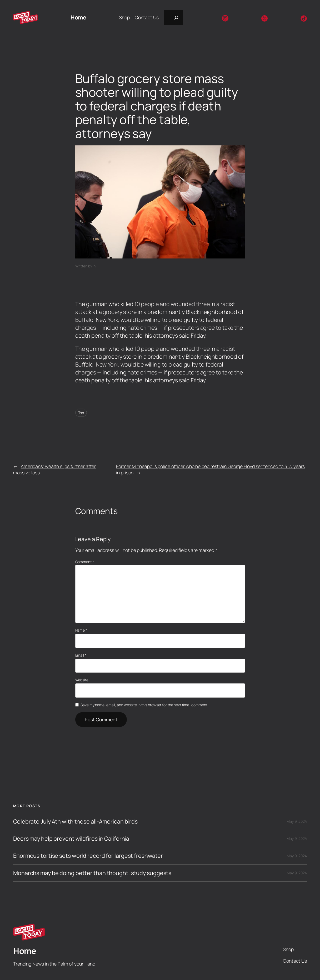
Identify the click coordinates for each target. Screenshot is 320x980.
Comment (85, 562)
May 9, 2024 (297, 821)
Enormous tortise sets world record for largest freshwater (88, 856)
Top (81, 413)
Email (81, 655)
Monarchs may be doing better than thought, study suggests (92, 873)
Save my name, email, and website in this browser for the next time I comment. (144, 705)
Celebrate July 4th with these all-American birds (75, 821)
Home (78, 17)
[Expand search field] (173, 18)
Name (81, 630)
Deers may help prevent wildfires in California (71, 839)
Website (82, 680)
